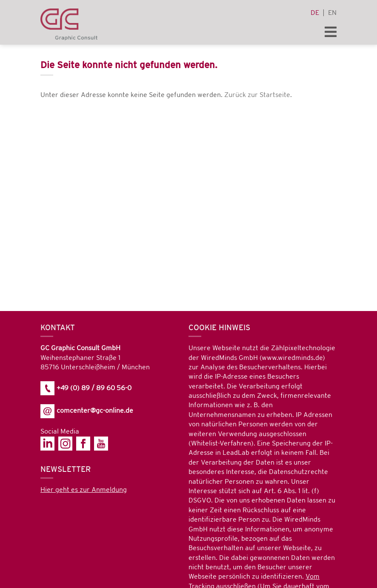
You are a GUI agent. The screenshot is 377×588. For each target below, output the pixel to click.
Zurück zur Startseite (257, 95)
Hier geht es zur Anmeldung (84, 490)
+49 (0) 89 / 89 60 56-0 (86, 388)
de (315, 13)
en (332, 13)
